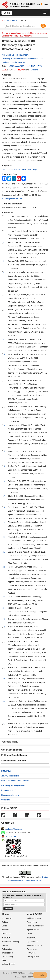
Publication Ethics (34, 945)
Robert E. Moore (22, 55)
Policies (32, 938)
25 (4, 619)
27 (4, 641)
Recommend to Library (11, 795)
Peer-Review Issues (35, 926)
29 (4, 679)
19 (4, 522)
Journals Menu (11, 742)
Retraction (31, 953)
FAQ (4, 960)
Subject (5, 922)
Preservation (32, 949)
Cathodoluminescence (11, 169)
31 (4, 723)
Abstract (6, 75)
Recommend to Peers (10, 790)
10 (4, 354)
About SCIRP (35, 914)
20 (4, 537)
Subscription (7, 949)
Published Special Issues (14, 755)
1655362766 (11, 836)
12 (4, 406)
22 (4, 567)
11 (4, 380)
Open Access (33, 942)
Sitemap (5, 930)
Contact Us (7, 933)
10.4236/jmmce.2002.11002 (18, 66)
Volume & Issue (8, 964)
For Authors (32, 922)
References (8, 213)
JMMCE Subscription (10, 776)
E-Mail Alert (6, 771)
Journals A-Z (7, 918)
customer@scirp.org (14, 829)
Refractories (26, 169)
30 (4, 701)
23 (4, 597)
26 (4, 627)
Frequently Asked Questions (13, 785)
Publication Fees (34, 918)
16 (4, 481)
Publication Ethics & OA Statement (16, 781)
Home (6, 20)
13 (4, 425)
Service (6, 938)
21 (4, 552)
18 (4, 507)
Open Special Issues (12, 750)
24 (4, 608)
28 (4, 668)
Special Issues (33, 930)
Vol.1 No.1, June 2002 (23, 36)
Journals (15, 20)
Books (5, 926)
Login (7, 13)
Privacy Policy (33, 957)
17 (4, 496)
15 (4, 466)
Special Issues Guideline (14, 761)
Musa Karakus (8, 55)
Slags (35, 169)
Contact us (6, 800)
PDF (33, 66)
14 (4, 451)
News (29, 933)
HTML (40, 66)
